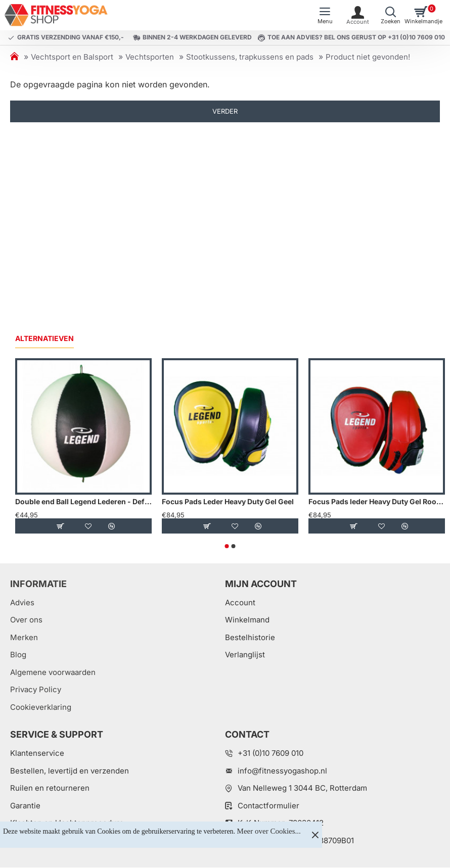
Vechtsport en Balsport (72, 57)
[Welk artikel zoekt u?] (391, 15)
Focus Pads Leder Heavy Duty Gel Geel (228, 501)
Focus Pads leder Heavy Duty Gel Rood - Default (377, 501)
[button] (60, 526)
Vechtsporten (150, 57)
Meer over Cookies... (269, 831)
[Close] (315, 835)
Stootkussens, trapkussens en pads (250, 57)
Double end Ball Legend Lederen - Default (83, 501)
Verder (225, 111)
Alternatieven (44, 338)
